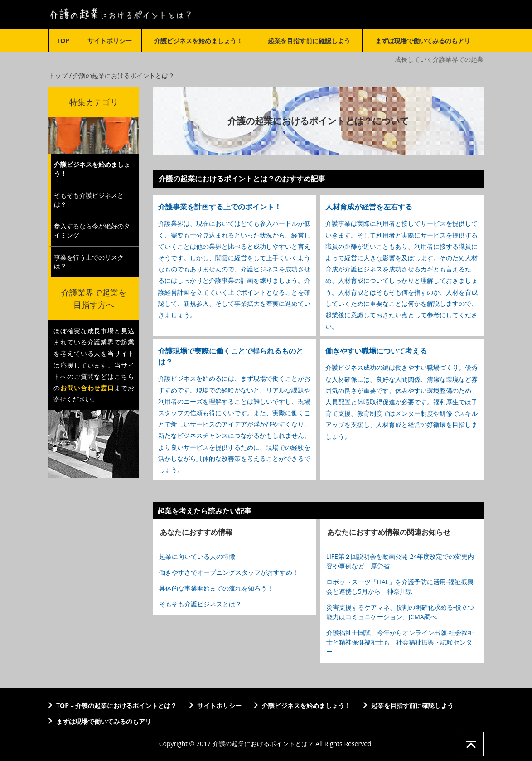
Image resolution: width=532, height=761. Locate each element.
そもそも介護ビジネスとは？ (200, 604)
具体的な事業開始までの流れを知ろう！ (216, 588)
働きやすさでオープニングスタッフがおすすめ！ (229, 572)
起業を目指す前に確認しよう (309, 41)
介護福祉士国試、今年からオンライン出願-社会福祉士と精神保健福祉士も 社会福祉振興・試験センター (400, 642)
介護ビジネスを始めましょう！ (198, 41)
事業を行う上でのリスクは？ (89, 262)
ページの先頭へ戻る (471, 744)
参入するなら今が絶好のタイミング (92, 230)
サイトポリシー (110, 41)
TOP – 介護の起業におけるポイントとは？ (116, 705)
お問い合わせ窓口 (87, 388)
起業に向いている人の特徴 (197, 556)
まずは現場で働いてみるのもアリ (423, 41)
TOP (63, 41)
